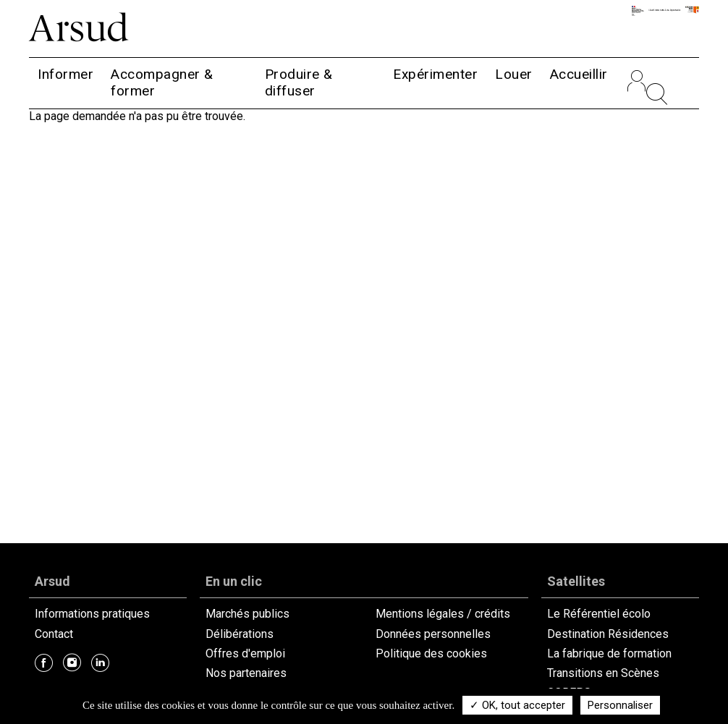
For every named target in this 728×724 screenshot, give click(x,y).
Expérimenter (435, 74)
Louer (514, 74)
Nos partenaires (246, 673)
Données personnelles (433, 634)
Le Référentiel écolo (599, 614)
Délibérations (240, 634)
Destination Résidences (608, 634)
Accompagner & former (162, 82)
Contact (54, 634)
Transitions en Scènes (603, 673)
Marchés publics (247, 614)
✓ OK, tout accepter (517, 705)
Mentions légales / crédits (443, 614)
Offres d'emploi (245, 653)
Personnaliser (620, 705)
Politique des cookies (431, 653)
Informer (65, 74)
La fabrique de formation (609, 653)
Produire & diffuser (299, 82)
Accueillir (579, 74)
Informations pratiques (92, 614)
